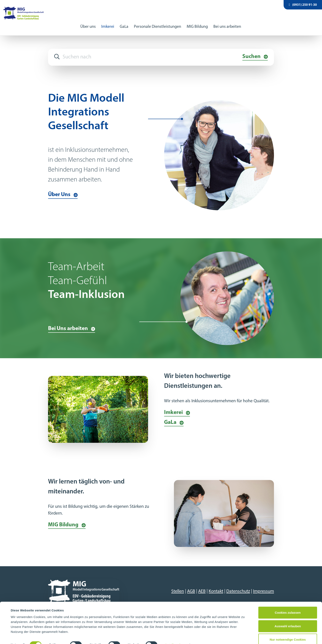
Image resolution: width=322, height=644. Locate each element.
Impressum (263, 587)
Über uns (88, 22)
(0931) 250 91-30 (303, 5)
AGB (191, 587)
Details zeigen (175, 636)
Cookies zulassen (288, 604)
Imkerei (108, 22)
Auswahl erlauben (288, 617)
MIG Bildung (197, 22)
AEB (202, 587)
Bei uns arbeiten (227, 22)
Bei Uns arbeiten (68, 324)
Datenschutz (238, 587)
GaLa (124, 22)
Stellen (178, 587)
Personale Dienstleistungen (158, 22)
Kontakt (216, 587)
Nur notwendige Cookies (288, 631)
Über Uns (59, 190)
